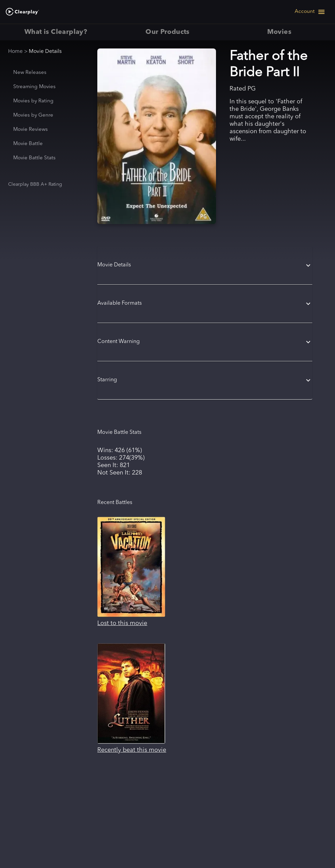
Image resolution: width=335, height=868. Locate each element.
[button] (205, 265)
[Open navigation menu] (310, 12)
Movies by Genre (33, 115)
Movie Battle (28, 144)
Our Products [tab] (167, 32)
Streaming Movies (34, 87)
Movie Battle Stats (34, 158)
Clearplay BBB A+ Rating (35, 184)
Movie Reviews (31, 130)
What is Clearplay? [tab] (56, 32)
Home (15, 52)
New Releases (30, 73)
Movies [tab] (279, 32)
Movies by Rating (33, 101)
